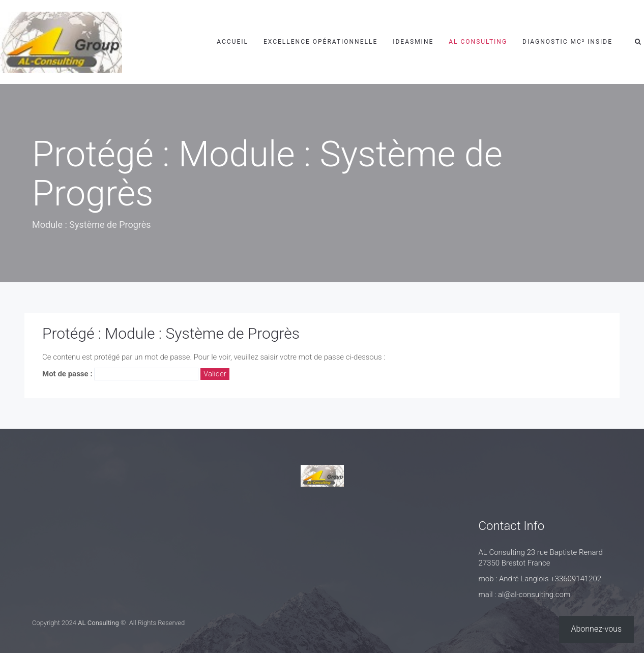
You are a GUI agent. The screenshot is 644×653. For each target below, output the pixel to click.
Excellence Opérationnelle (320, 42)
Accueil (232, 42)
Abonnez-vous (597, 629)
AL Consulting (478, 42)
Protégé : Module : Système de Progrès (171, 333)
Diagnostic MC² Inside (567, 42)
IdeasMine (413, 42)
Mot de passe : (120, 374)
